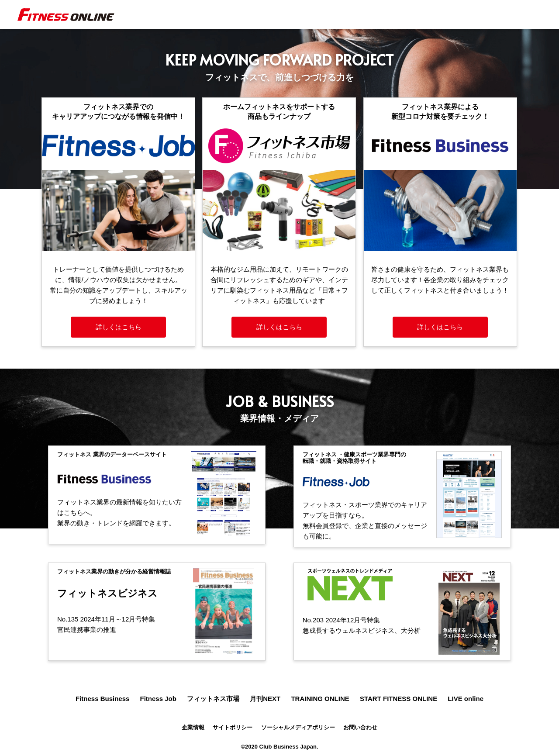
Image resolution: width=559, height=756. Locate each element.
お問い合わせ (360, 727)
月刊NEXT (265, 699)
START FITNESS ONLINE (399, 699)
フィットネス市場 (213, 699)
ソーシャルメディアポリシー (298, 727)
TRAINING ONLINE (320, 699)
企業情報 (193, 727)
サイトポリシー (233, 727)
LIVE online (466, 699)
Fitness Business (102, 699)
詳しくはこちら (119, 327)
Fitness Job (158, 699)
